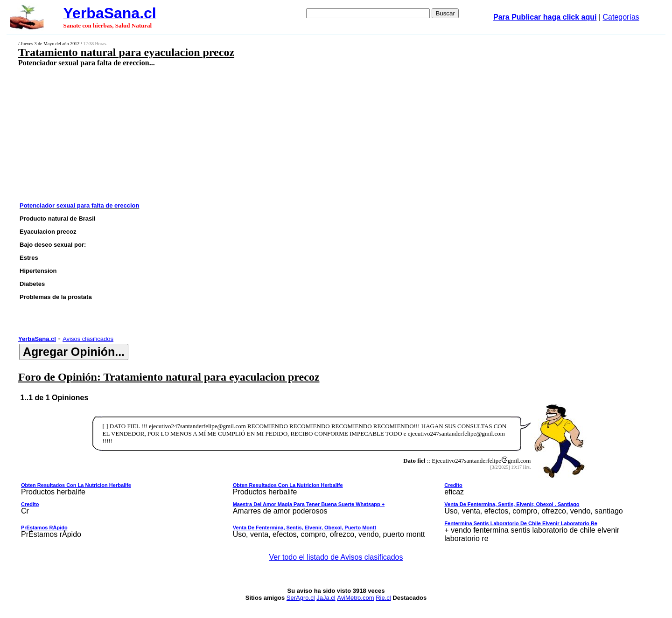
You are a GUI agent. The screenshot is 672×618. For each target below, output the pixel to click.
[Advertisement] (269, 134)
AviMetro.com (355, 598)
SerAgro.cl (301, 598)
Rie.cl (383, 598)
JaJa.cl (326, 598)
